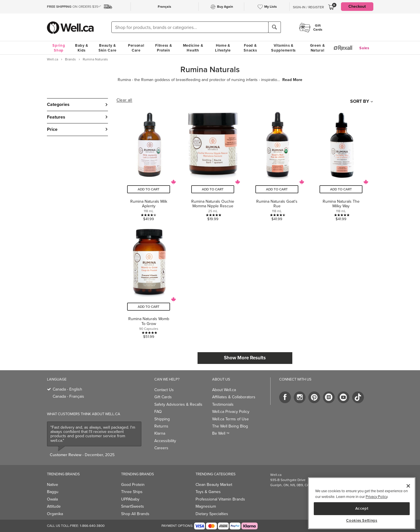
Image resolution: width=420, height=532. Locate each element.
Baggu (53, 492)
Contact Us (164, 390)
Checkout (357, 6)
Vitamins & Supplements (283, 48)
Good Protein (133, 485)
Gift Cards (163, 397)
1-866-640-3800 (92, 526)
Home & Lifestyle (223, 48)
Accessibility (165, 441)
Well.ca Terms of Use (230, 419)
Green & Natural (318, 48)
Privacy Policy (376, 497)
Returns (161, 426)
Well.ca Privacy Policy (231, 412)
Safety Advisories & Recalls (178, 404)
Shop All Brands (135, 514)
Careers (161, 448)
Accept (362, 508)
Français (164, 7)
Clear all (124, 100)
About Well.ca (224, 390)
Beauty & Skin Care (108, 48)
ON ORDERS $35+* (74, 7)
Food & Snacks (250, 48)
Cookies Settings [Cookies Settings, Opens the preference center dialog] (362, 521)
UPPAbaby (130, 499)
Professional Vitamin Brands (220, 499)
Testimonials (223, 404)
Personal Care (136, 48)
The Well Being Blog (230, 426)
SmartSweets (133, 506)
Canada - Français (68, 396)
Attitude (54, 506)
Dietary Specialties (212, 514)
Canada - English (67, 389)
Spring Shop (59, 48)
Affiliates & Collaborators (234, 397)
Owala (52, 499)
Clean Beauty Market (214, 485)
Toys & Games (208, 492)
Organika (55, 514)
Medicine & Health (193, 48)
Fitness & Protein (163, 48)
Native (53, 485)
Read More (292, 80)
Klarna (160, 433)
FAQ (158, 412)
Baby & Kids (82, 48)
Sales (364, 48)
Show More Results (245, 358)
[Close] (408, 486)
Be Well (221, 433)
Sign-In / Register (308, 7)
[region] (362, 503)
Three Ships (132, 492)
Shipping (162, 419)
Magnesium (206, 506)
